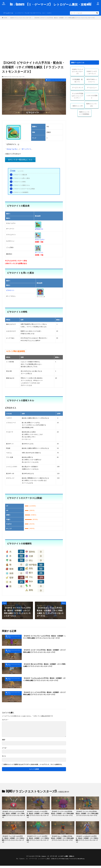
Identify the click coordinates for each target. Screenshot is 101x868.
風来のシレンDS (78, 106)
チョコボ (29, 13)
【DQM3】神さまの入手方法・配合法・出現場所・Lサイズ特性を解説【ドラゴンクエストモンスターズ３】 (44, 667)
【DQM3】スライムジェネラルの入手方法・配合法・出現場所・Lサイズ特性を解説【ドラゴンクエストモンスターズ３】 (13, 815)
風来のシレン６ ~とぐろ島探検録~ (85, 113)
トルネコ (54, 13)
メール (4, 748)
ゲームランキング (78, 87)
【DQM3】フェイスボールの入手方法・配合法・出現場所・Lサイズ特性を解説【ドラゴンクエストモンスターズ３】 (13, 841)
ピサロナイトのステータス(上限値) (22, 189)
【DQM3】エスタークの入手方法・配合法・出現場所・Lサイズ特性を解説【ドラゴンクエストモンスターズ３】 (44, 653)
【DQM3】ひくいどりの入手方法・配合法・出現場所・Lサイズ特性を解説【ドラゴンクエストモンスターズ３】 (44, 695)
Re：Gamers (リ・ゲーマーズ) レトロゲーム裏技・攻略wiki (51, 4)
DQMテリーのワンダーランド (92, 72)
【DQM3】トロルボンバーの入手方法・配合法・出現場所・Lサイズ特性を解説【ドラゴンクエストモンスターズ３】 (38, 815)
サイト (4, 756)
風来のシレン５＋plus (92, 105)
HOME (5, 18)
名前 (4, 740)
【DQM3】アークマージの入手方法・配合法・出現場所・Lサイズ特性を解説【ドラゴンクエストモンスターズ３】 (63, 815)
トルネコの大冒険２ (92, 97)
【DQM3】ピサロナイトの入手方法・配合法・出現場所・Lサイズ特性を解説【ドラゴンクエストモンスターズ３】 (65, 18)
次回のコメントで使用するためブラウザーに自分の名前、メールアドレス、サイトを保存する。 (33, 764)
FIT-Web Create (63, 861)
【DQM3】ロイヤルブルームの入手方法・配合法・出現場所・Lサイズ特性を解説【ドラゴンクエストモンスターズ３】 (45, 639)
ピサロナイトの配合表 (18, 175)
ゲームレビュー (92, 87)
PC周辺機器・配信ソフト (78, 81)
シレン (48, 13)
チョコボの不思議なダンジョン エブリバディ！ (77, 96)
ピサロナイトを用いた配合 (20, 178)
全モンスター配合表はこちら (20, 160)
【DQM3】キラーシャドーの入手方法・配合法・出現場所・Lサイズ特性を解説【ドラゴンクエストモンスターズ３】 (38, 841)
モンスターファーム (39, 13)
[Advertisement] (50, 40)
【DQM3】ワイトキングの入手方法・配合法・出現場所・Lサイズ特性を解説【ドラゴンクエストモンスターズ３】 (87, 815)
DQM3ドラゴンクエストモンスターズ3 (21, 18)
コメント (5, 720)
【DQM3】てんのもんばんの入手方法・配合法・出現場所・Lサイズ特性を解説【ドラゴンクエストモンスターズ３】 (45, 681)
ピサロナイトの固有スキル (20, 185)
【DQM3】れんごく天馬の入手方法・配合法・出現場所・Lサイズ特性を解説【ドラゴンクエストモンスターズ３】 (63, 841)
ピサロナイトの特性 (18, 182)
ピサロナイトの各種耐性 (19, 192)
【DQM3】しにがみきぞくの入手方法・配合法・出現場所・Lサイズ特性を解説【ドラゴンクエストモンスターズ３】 (87, 841)
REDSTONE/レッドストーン (92, 81)
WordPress (82, 861)
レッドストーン (20, 13)
